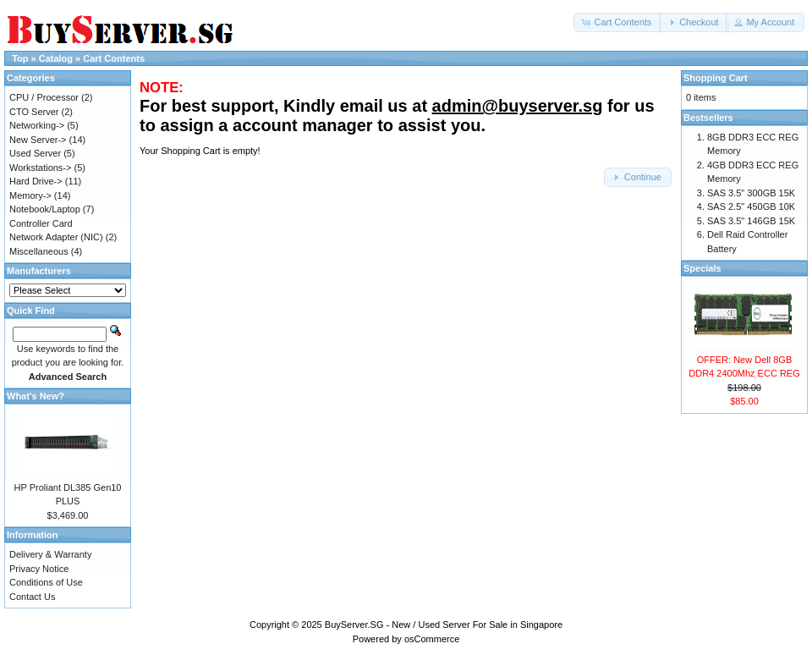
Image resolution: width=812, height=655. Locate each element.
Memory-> (30, 195)
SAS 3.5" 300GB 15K (751, 193)
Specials (702, 268)
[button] (617, 22)
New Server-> (38, 140)
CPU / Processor (44, 97)
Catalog (56, 58)
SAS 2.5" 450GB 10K (751, 206)
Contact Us (32, 597)
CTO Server (34, 112)
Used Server (35, 153)
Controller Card (41, 223)
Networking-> (37, 125)
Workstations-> (40, 168)
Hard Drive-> (36, 181)
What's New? (36, 396)
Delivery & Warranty (50, 554)
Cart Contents (114, 58)
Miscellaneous (39, 251)
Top (20, 58)
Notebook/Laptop (45, 209)
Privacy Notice (39, 569)
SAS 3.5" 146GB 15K (751, 221)
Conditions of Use (46, 582)
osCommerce (432, 639)
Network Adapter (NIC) (56, 237)
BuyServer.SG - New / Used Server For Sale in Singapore (444, 625)
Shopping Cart (716, 78)
